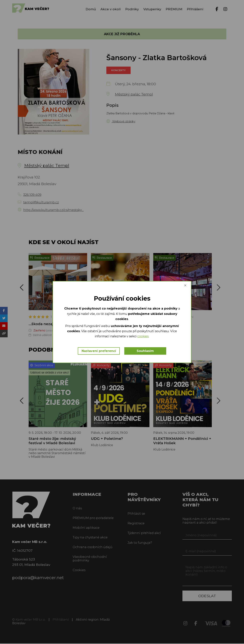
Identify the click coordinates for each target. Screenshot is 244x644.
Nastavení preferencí (99, 351)
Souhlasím (146, 351)
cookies (163, 337)
